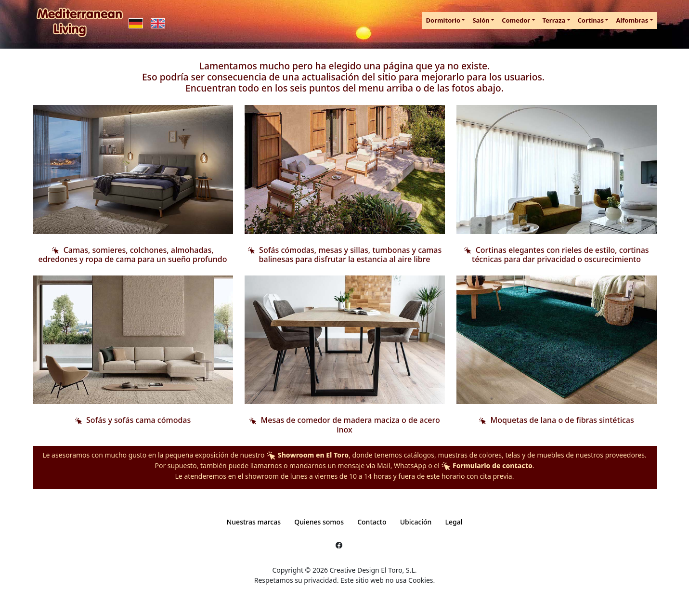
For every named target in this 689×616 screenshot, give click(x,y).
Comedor (516, 20)
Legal (454, 522)
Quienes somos (319, 522)
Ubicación (416, 522)
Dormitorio (443, 20)
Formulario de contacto (487, 465)
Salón (481, 20)
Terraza (554, 20)
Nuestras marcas (253, 522)
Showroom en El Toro (307, 455)
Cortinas (591, 20)
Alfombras (632, 20)
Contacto (372, 522)
